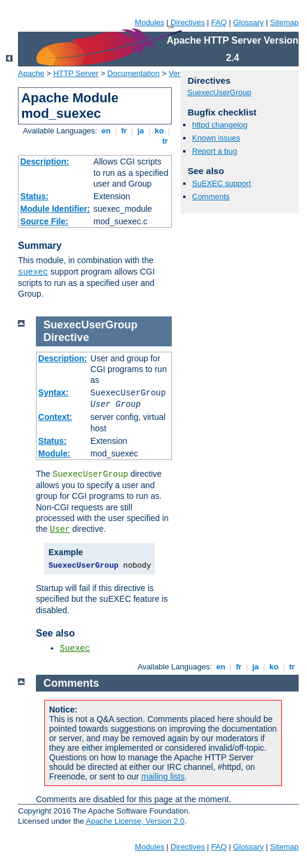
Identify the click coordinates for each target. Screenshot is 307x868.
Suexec (75, 648)
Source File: (44, 221)
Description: (45, 162)
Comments (211, 197)
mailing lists (163, 776)
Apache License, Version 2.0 (135, 821)
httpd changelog (220, 125)
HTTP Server (76, 73)
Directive (66, 337)
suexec (33, 272)
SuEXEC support (221, 183)
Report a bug (215, 151)
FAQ (219, 22)
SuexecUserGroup (219, 92)
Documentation (133, 73)
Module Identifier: (55, 209)
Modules (149, 22)
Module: (54, 453)
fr (124, 131)
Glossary (248, 22)
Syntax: (54, 392)
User (60, 529)
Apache (31, 73)
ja (141, 131)
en (106, 131)
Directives (188, 22)
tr (165, 141)
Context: (55, 417)
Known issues (216, 138)
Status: (34, 196)
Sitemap (284, 22)
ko (159, 131)
